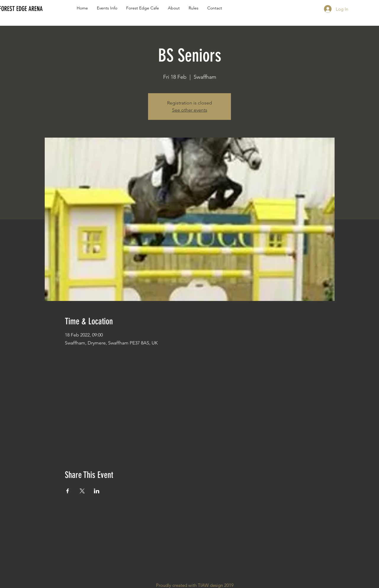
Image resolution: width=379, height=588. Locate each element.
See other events (190, 110)
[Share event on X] (82, 491)
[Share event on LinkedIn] (97, 491)
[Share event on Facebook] (68, 491)
